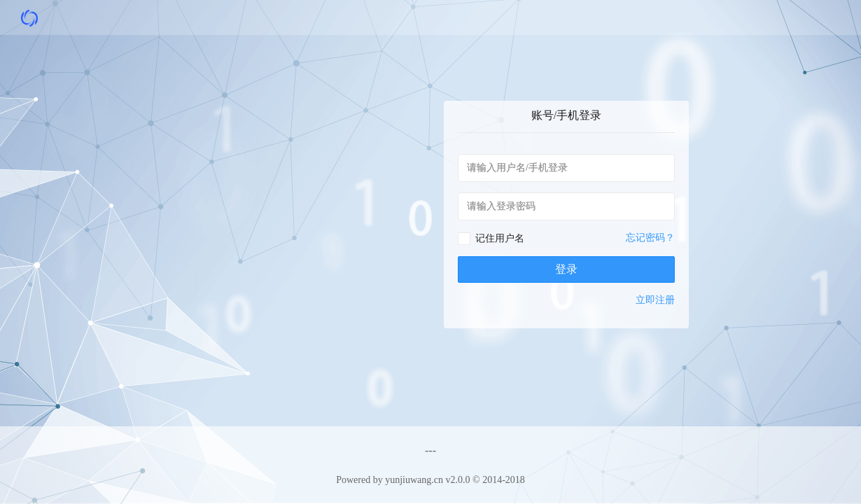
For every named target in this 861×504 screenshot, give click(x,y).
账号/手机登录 (566, 115)
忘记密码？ (650, 238)
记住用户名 (500, 238)
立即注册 (655, 300)
